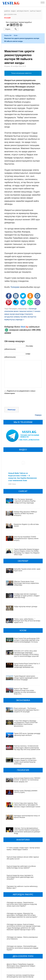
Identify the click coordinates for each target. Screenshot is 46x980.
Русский (7, 18)
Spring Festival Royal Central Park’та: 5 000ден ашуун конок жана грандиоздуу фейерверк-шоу (27, 665)
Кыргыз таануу (36, 11)
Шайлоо (7, 11)
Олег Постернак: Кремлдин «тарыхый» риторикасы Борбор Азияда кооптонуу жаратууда (25, 501)
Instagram (18, 25)
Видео (13, 11)
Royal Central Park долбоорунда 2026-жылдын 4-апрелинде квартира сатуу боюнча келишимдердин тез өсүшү (27, 640)
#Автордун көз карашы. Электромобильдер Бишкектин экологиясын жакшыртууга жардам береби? (23, 927)
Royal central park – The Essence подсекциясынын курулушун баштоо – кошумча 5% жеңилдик (27, 710)
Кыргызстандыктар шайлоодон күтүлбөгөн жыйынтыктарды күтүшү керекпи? (21, 845)
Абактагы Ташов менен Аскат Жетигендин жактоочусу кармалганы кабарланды (26, 583)
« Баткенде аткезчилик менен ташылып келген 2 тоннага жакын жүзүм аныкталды (22, 311)
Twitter (8, 25)
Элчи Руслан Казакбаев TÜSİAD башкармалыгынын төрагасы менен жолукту (26, 539)
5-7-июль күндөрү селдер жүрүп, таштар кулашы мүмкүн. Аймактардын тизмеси (23, 827)
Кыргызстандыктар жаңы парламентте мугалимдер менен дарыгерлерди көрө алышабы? (20, 856)
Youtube (14, 25)
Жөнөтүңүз (12, 410)
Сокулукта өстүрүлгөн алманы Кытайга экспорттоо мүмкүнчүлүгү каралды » (20, 317)
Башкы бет (8, 35)
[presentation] (23, 401)
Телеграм (15, 287)
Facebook (11, 25)
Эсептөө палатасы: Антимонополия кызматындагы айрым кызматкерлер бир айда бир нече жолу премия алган (23, 743)
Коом (16, 35)
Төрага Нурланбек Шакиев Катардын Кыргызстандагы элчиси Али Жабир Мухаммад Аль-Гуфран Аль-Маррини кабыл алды (27, 552)
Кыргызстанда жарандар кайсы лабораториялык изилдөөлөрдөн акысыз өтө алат (23, 973)
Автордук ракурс (23, 11)
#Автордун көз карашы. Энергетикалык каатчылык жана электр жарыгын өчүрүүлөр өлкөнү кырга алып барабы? (22, 883)
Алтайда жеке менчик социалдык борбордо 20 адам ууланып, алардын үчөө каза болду (27, 596)
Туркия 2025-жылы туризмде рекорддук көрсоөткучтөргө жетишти (20, 733)
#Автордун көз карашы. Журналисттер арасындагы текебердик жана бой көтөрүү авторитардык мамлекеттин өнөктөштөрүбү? (22, 894)
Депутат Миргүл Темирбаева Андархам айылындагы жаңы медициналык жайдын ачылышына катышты (21, 944)
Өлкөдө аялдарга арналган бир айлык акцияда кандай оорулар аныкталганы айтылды (23, 964)
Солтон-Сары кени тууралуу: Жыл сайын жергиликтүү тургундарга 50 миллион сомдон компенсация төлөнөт (22, 790)
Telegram (21, 25)
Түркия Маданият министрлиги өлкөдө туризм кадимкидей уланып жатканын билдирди (26, 678)
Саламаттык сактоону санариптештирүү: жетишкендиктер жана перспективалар (21, 954)
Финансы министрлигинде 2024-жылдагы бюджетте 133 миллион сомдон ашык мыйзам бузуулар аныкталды (22, 754)
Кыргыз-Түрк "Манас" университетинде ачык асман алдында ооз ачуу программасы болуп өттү (25, 691)
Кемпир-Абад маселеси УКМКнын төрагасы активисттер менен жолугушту (26, 514)
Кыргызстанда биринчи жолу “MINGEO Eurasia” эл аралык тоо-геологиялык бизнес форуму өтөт (23, 771)
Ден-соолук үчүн (10, 14)
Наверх (38, 415)
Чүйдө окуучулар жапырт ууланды (26, 607)
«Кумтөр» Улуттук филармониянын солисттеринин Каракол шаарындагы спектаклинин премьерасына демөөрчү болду (22, 810)
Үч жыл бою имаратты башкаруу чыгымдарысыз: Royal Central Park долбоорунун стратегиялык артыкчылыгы (23, 723)
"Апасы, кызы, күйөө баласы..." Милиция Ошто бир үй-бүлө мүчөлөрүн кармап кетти (27, 621)
